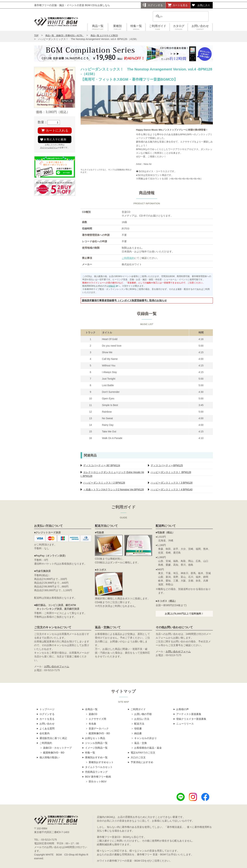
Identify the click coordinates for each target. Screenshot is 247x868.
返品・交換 (140, 743)
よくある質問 (47, 729)
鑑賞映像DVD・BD (54, 753)
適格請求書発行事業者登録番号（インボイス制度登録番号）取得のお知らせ (124, 300)
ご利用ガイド (158, 27)
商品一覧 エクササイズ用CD (104, 35)
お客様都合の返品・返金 (148, 748)
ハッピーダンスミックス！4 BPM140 (171, 489)
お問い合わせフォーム (57, 666)
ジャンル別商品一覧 (96, 743)
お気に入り (204, 5)
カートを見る (180, 5)
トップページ (47, 709)
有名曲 (92, 724)
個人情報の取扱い (50, 757)
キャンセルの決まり (145, 738)
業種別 (117, 27)
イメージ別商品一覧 (96, 748)
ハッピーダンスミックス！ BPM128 (171, 472)
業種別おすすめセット (101, 762)
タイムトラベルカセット (99, 767)
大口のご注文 (138, 757)
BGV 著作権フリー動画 (98, 777)
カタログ (179, 27)
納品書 (138, 733)
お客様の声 (182, 709)
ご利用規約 (128, 258)
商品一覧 (98, 27)
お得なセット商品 (95, 738)
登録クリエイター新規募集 (191, 719)
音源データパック (99, 729)
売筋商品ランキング (96, 772)
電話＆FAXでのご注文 (143, 753)
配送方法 (139, 724)
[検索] (176, 16)
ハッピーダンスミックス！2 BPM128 (104, 483)
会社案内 (45, 733)
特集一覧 (136, 27)
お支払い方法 (142, 719)
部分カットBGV (98, 781)
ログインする (155, 5)
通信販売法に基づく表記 (53, 738)
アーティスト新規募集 (189, 714)
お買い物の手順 (143, 714)
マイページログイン (49, 148)
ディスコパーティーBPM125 (167, 465)
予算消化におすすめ (142, 762)
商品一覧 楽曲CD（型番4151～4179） (65, 35)
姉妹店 (112, 286)
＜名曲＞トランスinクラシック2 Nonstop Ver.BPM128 (113, 489)
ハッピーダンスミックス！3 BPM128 (171, 483)
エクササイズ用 (97, 719)
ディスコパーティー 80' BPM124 (102, 465)
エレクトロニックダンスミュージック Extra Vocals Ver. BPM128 (112, 474)
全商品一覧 (91, 709)
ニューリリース (185, 724)
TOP (36, 35)
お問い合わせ (200, 27)
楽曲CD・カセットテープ (57, 748)
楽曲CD (93, 714)
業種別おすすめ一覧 (96, 757)
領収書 (138, 729)
